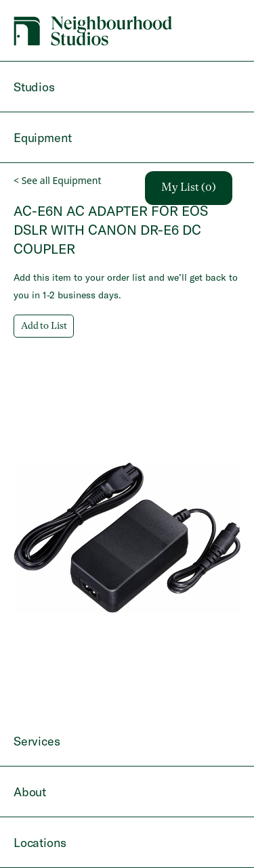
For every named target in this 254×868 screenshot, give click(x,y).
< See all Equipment (57, 180)
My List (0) (189, 188)
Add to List (44, 326)
